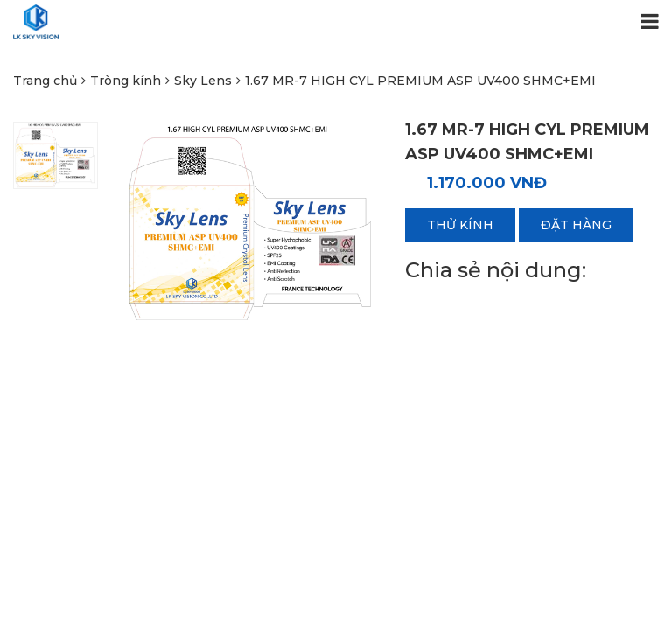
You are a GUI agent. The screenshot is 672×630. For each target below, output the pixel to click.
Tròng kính (126, 80)
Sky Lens (203, 80)
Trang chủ (45, 80)
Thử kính (460, 225)
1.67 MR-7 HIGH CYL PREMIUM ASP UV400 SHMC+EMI (420, 80)
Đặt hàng (576, 225)
